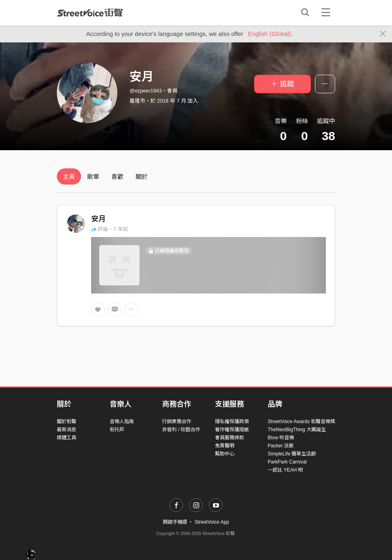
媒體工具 (67, 438)
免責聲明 (225, 446)
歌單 (93, 177)
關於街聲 (67, 422)
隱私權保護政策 (232, 422)
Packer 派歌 (281, 446)
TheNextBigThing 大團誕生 (297, 430)
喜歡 (117, 177)
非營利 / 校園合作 (181, 430)
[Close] (383, 34)
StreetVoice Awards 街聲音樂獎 (301, 422)
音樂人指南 (122, 422)
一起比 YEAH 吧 (285, 470)
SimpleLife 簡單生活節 (292, 454)
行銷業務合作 (177, 422)
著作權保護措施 (232, 430)
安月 (98, 219)
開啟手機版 (175, 522)
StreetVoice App (212, 522)
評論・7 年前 (110, 229)
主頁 (69, 177)
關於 (142, 177)
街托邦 (117, 430)
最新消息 (67, 430)
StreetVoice (90, 13)
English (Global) (270, 34)
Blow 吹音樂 (281, 438)
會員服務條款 (229, 438)
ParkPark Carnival (287, 462)
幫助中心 (225, 454)
